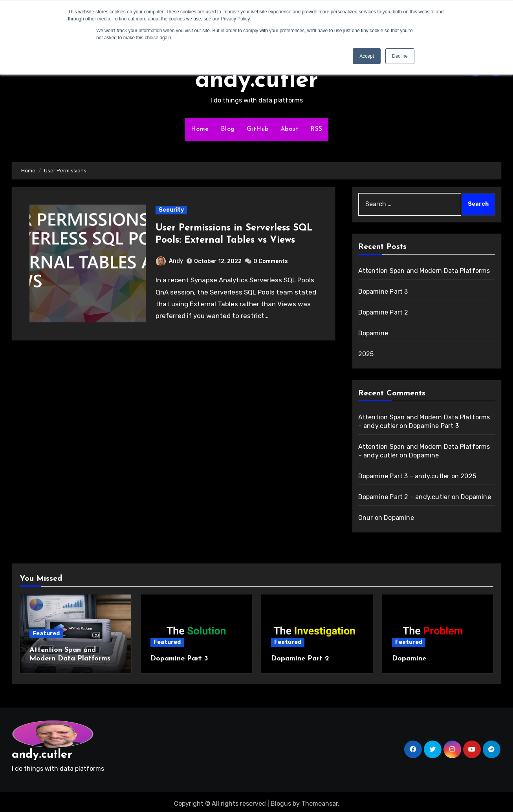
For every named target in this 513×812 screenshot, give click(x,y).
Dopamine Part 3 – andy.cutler (404, 476)
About (290, 129)
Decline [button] (400, 56)
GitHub (258, 129)
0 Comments (271, 261)
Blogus (281, 800)
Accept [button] (367, 56)
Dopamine (373, 333)
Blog (228, 129)
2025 (366, 354)
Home (200, 129)
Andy (169, 261)
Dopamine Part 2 (383, 312)
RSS (316, 129)
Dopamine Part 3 (383, 292)
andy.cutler (257, 81)
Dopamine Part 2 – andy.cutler (404, 497)
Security (171, 210)
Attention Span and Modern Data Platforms (424, 271)
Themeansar (320, 800)
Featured (46, 634)
